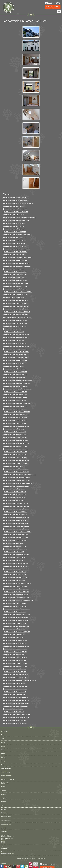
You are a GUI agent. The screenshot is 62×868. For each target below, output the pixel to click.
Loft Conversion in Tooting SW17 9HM (16, 512)
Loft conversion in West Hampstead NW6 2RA (18, 483)
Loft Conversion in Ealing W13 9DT (15, 229)
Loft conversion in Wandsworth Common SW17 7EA (20, 475)
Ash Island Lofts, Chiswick (8, 779)
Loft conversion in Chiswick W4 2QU (15, 363)
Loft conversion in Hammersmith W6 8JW (17, 700)
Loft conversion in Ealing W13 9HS (15, 683)
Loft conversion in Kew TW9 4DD (14, 255)
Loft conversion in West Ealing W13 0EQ (17, 486)
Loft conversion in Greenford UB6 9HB (16, 706)
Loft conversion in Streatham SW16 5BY (16, 595)
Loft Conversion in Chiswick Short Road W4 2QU (19, 203)
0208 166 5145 (5, 848)
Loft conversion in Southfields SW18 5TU (17, 592)
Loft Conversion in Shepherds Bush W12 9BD (18, 292)
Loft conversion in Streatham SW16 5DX (16, 620)
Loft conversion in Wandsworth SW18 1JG (17, 383)
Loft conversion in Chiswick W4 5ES (15, 420)
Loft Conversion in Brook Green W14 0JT (17, 718)
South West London (6, 817)
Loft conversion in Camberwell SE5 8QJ (16, 386)
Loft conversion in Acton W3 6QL (14, 709)
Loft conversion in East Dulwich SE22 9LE (17, 312)
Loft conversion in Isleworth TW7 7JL (16, 623)
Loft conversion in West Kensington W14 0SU (18, 380)
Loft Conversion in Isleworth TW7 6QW (16, 315)
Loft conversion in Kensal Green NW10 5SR (17, 598)
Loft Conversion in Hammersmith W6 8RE (17, 309)
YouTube (3, 791)
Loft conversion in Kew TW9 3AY (14, 712)
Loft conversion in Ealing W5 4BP (15, 378)
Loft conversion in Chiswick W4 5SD (15, 606)
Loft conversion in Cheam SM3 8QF (15, 232)
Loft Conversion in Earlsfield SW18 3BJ (16, 295)
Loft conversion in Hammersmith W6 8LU (17, 472)
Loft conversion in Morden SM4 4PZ (15, 660)
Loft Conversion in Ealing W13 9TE (15, 243)
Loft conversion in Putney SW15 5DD (15, 398)
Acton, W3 (4, 828)
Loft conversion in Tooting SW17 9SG (16, 458)
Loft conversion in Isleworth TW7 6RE (16, 663)
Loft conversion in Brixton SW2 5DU (15, 720)
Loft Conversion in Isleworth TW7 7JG (16, 278)
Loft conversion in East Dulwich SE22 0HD (17, 609)
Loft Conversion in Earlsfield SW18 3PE (16, 538)
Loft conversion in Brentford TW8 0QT (16, 572)
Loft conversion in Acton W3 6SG (14, 466)
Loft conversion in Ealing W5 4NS (15, 580)
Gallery (3, 742)
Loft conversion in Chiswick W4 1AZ (15, 409)
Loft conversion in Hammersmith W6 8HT (17, 675)
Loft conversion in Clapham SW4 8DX (16, 395)
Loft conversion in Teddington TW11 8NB (17, 506)
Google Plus (4, 798)
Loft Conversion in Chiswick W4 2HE (15, 343)
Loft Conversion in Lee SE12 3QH (14, 340)
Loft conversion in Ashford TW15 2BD (16, 452)
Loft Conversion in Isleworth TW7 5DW (16, 260)
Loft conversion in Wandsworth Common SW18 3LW (20, 680)
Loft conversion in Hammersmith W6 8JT (17, 529)
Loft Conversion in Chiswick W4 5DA (15, 272)
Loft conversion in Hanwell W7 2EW (15, 669)
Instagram (4, 794)
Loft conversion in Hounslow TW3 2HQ (16, 618)
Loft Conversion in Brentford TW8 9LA (16, 280)
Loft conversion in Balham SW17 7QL (16, 500)
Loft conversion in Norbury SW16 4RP (16, 566)
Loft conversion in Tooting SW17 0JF (15, 658)
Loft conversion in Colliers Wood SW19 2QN (18, 583)
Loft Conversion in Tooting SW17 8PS (16, 549)
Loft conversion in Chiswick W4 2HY (15, 643)
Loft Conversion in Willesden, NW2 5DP (16, 212)
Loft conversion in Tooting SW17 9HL (16, 400)
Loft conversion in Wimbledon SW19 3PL (17, 469)
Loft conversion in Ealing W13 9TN (15, 695)
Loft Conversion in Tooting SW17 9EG (16, 209)
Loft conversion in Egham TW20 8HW (16, 252)
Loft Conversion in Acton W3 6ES (14, 215)
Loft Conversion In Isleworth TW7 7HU (16, 392)
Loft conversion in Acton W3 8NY (14, 366)
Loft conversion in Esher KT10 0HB (15, 603)
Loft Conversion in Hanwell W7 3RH (15, 355)
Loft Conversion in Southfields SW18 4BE (17, 426)
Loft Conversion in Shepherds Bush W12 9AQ (18, 389)
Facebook (4, 787)
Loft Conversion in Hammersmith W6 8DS (17, 300)
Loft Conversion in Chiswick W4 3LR (15, 678)
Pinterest (3, 802)
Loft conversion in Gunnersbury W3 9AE (17, 563)
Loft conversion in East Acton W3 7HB (16, 449)
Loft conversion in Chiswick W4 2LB (15, 692)
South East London (6, 820)
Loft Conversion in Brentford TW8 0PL (16, 320)
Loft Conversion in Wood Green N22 (15, 238)
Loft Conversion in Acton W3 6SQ (14, 206)
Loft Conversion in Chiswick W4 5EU (15, 326)
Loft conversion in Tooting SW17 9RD (16, 372)
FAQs (3, 765)
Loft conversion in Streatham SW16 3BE (16, 523)
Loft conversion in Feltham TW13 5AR (16, 323)
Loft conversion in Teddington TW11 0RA (17, 306)
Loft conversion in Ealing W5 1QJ (14, 560)
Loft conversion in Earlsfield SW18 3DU (16, 578)
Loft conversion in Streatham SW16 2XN (16, 640)
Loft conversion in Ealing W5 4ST (14, 489)
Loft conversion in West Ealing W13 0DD (17, 518)
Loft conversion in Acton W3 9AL (14, 638)
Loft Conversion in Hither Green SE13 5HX (17, 249)
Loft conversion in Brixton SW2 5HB (15, 672)
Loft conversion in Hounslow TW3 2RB (16, 283)
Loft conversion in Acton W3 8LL (14, 552)
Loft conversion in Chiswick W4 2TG (15, 575)
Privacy (3, 761)
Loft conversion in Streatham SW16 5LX (16, 358)
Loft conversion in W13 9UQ (13, 569)
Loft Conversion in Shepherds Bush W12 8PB (18, 258)
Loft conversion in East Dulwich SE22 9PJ (17, 412)
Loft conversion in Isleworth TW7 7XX (16, 652)
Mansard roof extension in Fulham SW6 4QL (18, 318)
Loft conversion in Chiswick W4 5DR (15, 432)
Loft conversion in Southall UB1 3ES (15, 498)
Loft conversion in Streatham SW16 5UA (16, 589)
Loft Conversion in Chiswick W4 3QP (15, 223)
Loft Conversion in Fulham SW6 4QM (15, 423)
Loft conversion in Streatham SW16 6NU (16, 555)
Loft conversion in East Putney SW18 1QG (17, 478)
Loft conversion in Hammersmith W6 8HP (17, 346)
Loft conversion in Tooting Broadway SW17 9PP (19, 600)
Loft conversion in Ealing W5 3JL (14, 635)
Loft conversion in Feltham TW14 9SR (16, 275)
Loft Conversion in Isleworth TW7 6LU (16, 198)
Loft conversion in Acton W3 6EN (14, 269)
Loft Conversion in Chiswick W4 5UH (15, 723)
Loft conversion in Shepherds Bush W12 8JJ (18, 532)
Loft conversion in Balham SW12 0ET (16, 515)
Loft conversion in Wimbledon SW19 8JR (17, 415)
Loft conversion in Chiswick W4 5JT (15, 495)
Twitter (3, 806)
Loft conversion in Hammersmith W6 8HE (17, 509)
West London (5, 813)
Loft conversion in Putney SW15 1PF (15, 349)
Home (3, 735)
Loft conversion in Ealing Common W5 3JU (17, 715)
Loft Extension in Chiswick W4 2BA (15, 298)
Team (3, 739)
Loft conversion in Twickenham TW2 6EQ (17, 503)
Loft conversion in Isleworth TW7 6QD (16, 649)
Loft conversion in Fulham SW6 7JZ (15, 492)
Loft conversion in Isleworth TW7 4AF (16, 689)
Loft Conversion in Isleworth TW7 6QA (16, 286)
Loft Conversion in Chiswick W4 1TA (15, 455)
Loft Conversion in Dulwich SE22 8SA (16, 200)
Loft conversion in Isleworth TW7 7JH (16, 375)
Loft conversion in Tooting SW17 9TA (16, 586)
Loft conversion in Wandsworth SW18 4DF (17, 632)
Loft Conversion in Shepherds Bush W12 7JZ (18, 235)
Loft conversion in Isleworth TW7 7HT (16, 438)
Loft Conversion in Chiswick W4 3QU (15, 240)
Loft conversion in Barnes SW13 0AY (15, 520)
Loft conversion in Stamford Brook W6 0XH (17, 615)
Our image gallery (6, 772)
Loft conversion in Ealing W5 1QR (15, 429)
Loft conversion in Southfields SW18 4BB (17, 646)
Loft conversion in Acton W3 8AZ (14, 543)
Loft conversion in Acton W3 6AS (14, 329)
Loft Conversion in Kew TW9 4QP (14, 226)
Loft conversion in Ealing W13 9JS (15, 629)
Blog (2, 750)
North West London (6, 824)
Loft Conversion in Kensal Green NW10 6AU (18, 266)
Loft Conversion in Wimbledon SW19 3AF (17, 220)
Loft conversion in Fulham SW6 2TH (15, 369)
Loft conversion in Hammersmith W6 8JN (17, 263)
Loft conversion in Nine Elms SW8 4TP (16, 698)
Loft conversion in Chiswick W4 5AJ (15, 612)
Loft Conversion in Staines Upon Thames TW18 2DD (20, 218)
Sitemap (3, 754)
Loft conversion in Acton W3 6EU (14, 332)
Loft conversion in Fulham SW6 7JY (15, 303)
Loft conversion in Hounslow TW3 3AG (16, 535)
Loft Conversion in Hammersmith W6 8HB (17, 335)
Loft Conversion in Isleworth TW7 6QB (16, 360)
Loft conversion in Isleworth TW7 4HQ (16, 446)
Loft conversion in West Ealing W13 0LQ (16, 443)
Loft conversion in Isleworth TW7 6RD (16, 463)
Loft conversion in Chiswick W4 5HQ (15, 540)
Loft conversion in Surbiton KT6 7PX (15, 406)
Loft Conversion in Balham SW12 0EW (16, 418)
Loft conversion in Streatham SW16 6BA (16, 703)
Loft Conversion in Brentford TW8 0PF (16, 289)
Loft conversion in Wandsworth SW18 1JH (17, 403)
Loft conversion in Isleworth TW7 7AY (16, 666)
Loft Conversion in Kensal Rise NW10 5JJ (17, 352)
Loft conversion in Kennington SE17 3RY (17, 626)
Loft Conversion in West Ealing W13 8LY (16, 338)
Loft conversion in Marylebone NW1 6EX (17, 526)
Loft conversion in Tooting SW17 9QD (16, 558)
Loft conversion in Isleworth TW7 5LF (16, 546)
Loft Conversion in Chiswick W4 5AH (15, 246)
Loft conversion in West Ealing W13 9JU (16, 440)
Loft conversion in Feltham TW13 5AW (16, 686)
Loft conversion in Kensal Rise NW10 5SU (17, 480)
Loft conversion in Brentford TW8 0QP (16, 435)
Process (3, 746)
